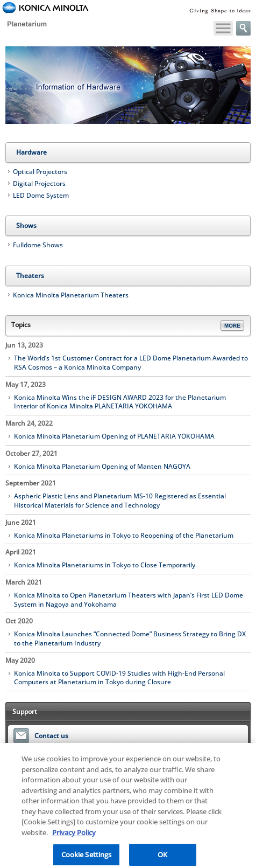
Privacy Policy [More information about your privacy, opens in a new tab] (74, 836)
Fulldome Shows (38, 245)
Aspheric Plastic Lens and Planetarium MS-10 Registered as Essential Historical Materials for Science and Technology (120, 501)
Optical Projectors (40, 172)
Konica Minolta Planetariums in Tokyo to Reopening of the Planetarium (124, 536)
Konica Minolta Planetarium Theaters (71, 295)
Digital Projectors (39, 183)
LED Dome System (41, 195)
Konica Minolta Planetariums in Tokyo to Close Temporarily (105, 565)
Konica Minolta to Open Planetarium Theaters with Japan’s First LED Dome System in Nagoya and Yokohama (129, 600)
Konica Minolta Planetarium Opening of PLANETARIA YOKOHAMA (114, 436)
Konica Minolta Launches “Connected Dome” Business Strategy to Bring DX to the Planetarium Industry (130, 639)
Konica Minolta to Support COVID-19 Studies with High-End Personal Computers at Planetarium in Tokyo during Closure (119, 678)
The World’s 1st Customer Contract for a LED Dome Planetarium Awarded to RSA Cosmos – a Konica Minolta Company (131, 363)
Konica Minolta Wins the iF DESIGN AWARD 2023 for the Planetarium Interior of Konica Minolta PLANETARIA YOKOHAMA (120, 402)
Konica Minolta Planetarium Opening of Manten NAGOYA (102, 467)
